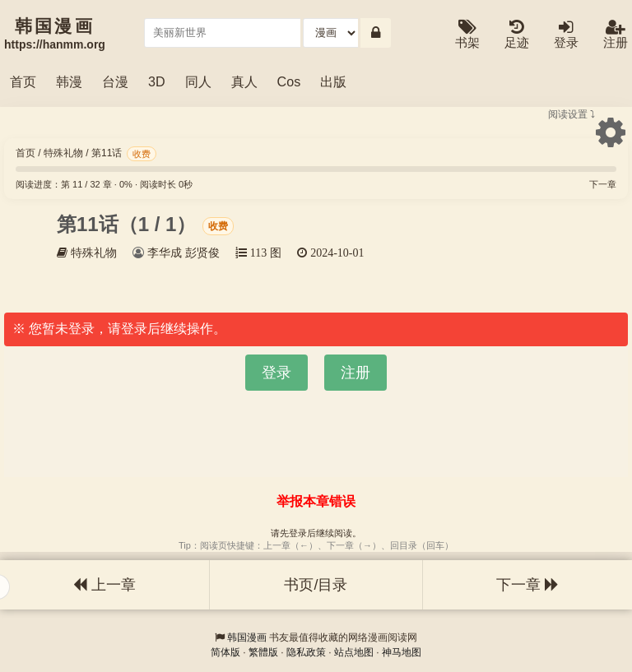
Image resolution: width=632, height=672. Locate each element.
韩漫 (69, 81)
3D (157, 81)
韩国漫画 (247, 637)
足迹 (517, 35)
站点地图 (354, 652)
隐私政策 (306, 652)
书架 (467, 35)
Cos (289, 81)
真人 (244, 81)
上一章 (105, 585)
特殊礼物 (63, 153)
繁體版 (263, 652)
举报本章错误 (316, 501)
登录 (566, 35)
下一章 (603, 184)
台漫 (115, 81)
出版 (333, 81)
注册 (616, 35)
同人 (198, 81)
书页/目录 (316, 585)
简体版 (225, 652)
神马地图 (402, 652)
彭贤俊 (202, 253)
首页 (23, 81)
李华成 (165, 253)
